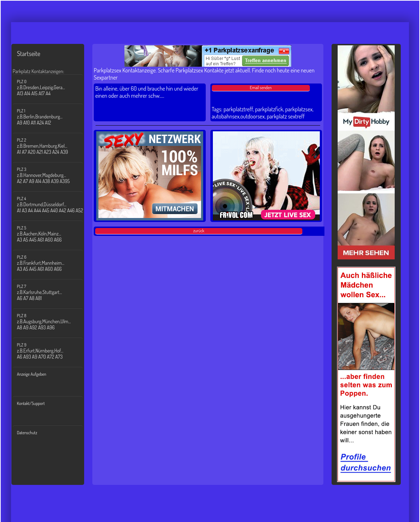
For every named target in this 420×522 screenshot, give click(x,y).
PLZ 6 (52, 263)
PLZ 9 (52, 351)
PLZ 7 (52, 292)
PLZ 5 (52, 234)
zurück (199, 231)
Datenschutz (27, 433)
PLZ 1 (52, 117)
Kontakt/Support (31, 403)
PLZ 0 (52, 88)
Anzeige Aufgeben (32, 374)
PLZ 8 (52, 322)
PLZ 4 (52, 205)
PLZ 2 (52, 146)
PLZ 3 (52, 175)
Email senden (261, 88)
